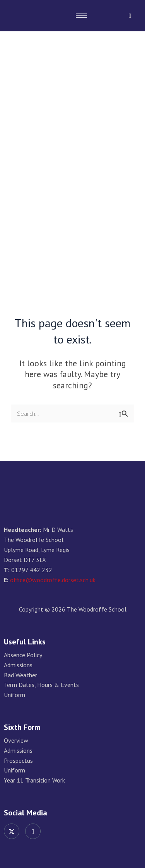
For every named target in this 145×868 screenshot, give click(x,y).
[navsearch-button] (130, 15)
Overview (16, 741)
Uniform (14, 695)
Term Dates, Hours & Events (41, 685)
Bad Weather (20, 675)
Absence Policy (23, 655)
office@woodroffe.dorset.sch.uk (53, 580)
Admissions (18, 665)
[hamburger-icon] (81, 16)
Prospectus (18, 761)
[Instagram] (33, 831)
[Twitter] (12, 831)
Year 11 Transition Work (34, 780)
